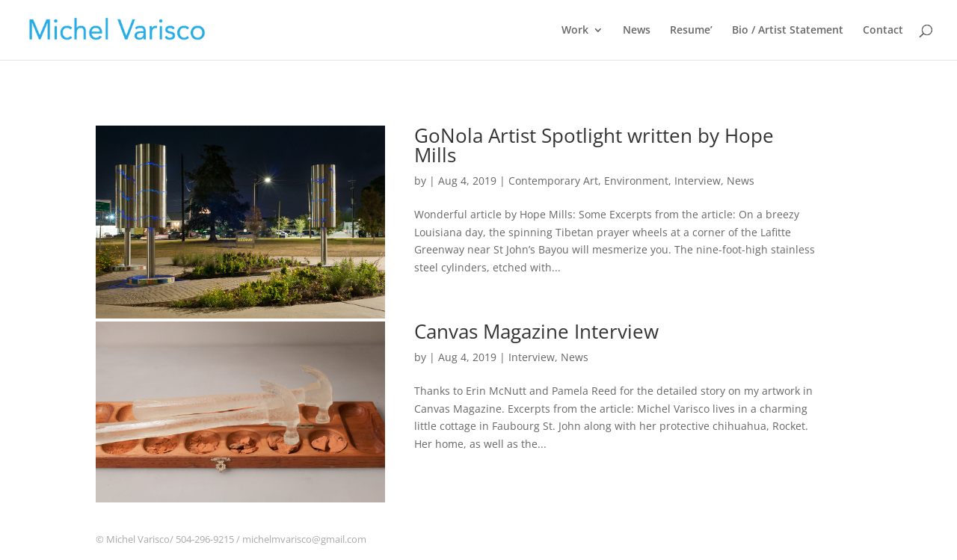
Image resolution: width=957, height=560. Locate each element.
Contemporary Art (553, 181)
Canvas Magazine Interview (536, 331)
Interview (698, 181)
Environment (636, 181)
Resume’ (691, 31)
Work (575, 31)
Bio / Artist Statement (788, 31)
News (637, 31)
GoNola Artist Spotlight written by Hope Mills (594, 145)
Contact (883, 31)
